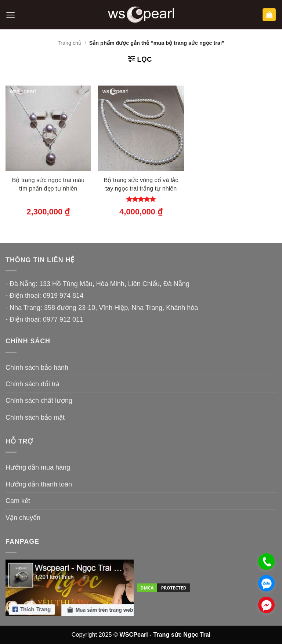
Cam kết (18, 501)
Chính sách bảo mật (35, 417)
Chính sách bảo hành (37, 368)
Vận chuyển (23, 518)
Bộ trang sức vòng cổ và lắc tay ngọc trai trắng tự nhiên (141, 184)
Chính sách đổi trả (32, 384)
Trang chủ (70, 43)
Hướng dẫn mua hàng (38, 467)
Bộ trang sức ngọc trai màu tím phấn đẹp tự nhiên (48, 184)
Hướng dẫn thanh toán (39, 484)
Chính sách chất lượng (39, 401)
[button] (10, 15)
